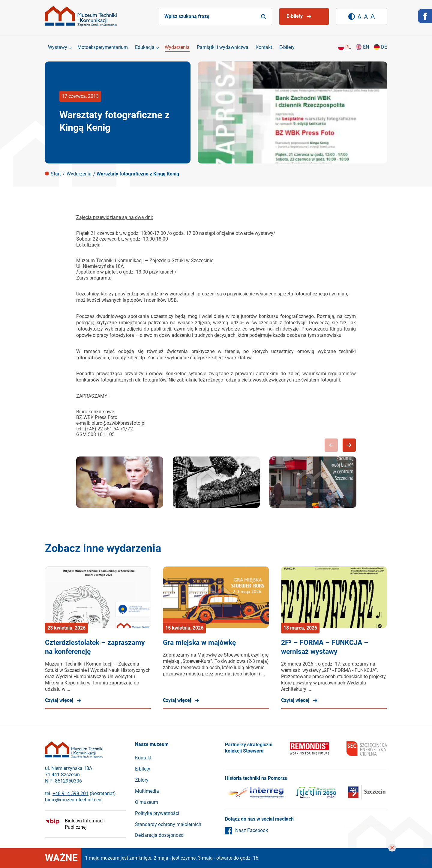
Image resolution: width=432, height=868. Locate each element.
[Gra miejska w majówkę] (216, 597)
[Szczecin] (316, 793)
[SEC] (367, 749)
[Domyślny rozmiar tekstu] (359, 16)
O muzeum (147, 802)
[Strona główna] (81, 16)
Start (56, 174)
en (366, 47)
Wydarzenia (177, 47)
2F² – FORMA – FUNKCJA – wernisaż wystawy (325, 647)
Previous (331, 445)
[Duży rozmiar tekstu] (373, 16)
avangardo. (377, 825)
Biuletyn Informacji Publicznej (85, 824)
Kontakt (264, 47)
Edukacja (145, 47)
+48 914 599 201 (70, 793)
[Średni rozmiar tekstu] (366, 16)
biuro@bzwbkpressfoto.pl (118, 423)
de (384, 47)
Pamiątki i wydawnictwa (223, 47)
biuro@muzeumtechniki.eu (73, 800)
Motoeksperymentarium (103, 47)
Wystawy (58, 47)
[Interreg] (255, 793)
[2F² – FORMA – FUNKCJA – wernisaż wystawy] (334, 597)
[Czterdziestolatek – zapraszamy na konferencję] (98, 597)
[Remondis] (309, 749)
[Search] (263, 16)
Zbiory (142, 780)
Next (349, 445)
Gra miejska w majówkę (199, 643)
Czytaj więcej (59, 700)
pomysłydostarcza (354, 826)
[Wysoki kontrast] (352, 16)
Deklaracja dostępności (160, 835)
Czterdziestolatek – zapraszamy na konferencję (95, 647)
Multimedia (147, 791)
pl (348, 47)
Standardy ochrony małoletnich (168, 824)
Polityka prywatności (157, 813)
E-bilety (287, 47)
